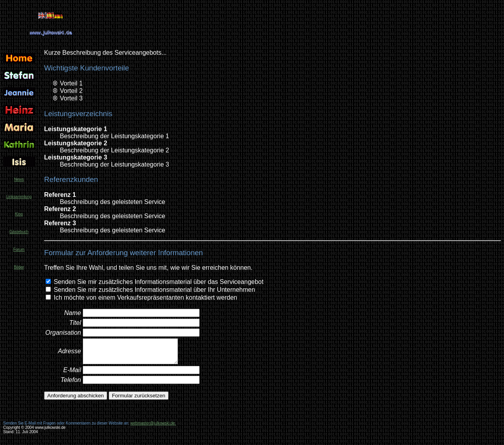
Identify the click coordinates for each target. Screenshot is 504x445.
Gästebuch (19, 232)
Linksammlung (19, 197)
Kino (19, 214)
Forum (19, 249)
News (19, 179)
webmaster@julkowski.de (153, 423)
